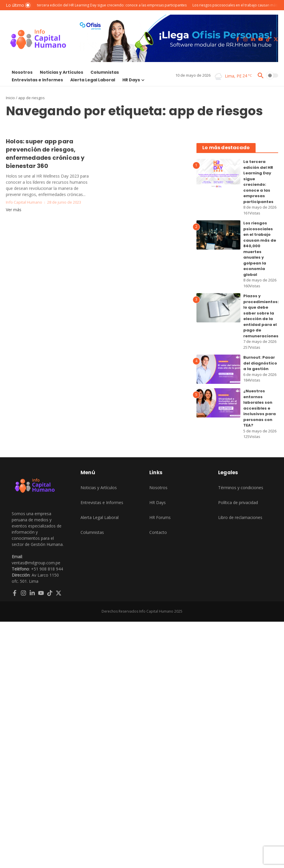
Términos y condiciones (241, 488)
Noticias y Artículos (61, 72)
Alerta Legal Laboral (93, 80)
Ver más (14, 210)
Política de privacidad (238, 502)
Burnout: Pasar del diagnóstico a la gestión (260, 363)
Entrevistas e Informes (37, 80)
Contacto (158, 532)
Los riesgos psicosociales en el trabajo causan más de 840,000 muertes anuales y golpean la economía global (260, 249)
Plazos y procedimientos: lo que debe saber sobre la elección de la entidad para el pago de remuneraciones (261, 316)
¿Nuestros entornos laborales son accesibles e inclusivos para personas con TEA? (260, 408)
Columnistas (105, 72)
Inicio (10, 98)
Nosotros (22, 72)
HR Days (133, 80)
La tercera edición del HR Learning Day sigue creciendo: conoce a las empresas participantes (258, 182)
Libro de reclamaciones (240, 517)
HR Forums (160, 517)
